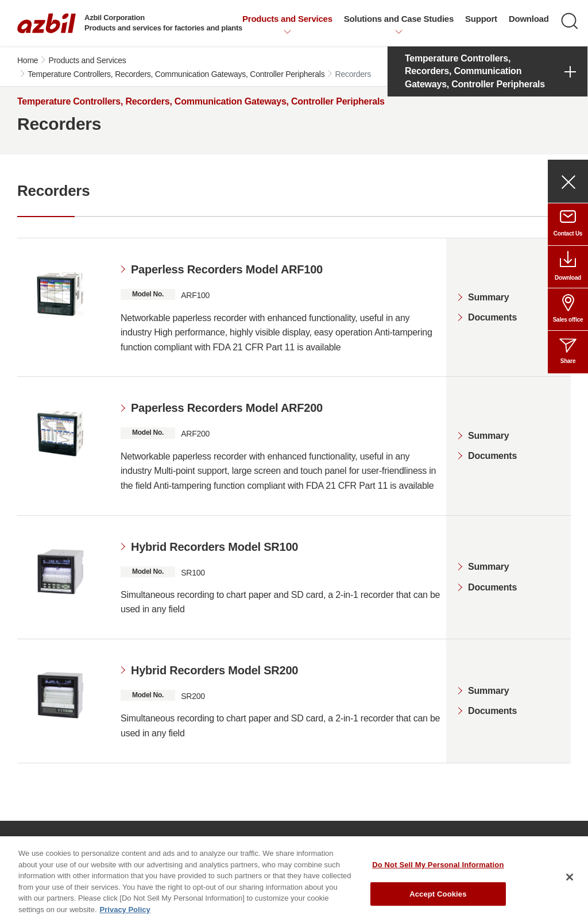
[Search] (570, 21)
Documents (492, 317)
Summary (488, 297)
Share (568, 361)
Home (28, 60)
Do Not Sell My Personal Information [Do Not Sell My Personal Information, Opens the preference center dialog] (438, 874)
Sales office (568, 320)
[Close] (570, 886)
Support (481, 19)
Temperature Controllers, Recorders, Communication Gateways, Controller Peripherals (176, 74)
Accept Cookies (438, 903)
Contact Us (568, 233)
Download (529, 19)
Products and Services (287, 19)
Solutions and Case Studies (399, 19)
